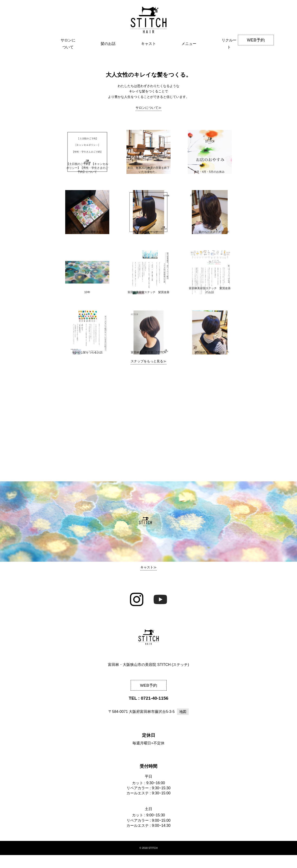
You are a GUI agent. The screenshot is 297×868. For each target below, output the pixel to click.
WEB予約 (256, 40)
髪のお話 (108, 63)
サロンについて (68, 63)
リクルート (229, 63)
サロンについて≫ (148, 121)
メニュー (189, 63)
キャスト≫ (148, 580)
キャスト (148, 63)
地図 (183, 724)
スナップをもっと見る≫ (148, 374)
